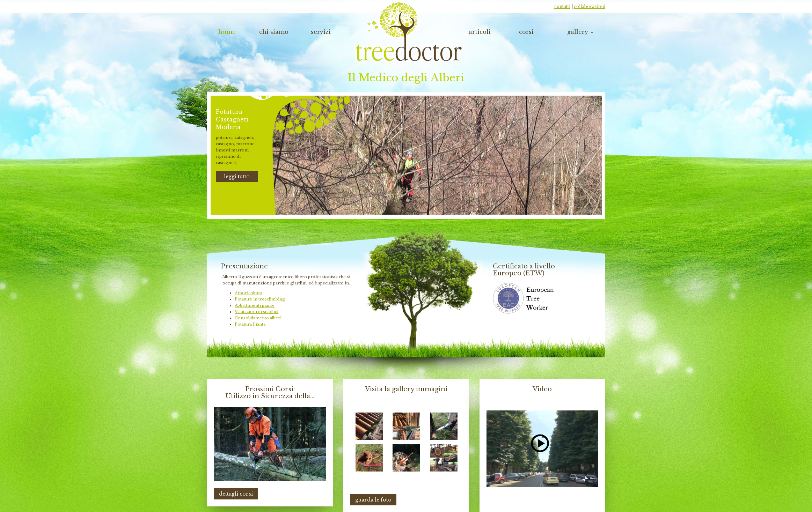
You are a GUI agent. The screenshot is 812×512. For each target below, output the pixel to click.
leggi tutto (237, 177)
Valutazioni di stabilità (257, 312)
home (227, 32)
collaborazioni (590, 6)
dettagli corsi (236, 494)
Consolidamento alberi (258, 318)
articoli (480, 32)
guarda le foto (373, 500)
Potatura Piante (250, 324)
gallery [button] (580, 32)
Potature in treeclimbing (260, 299)
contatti (562, 6)
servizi (321, 32)
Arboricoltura (248, 293)
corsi (526, 32)
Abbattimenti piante (255, 305)
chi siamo (274, 32)
